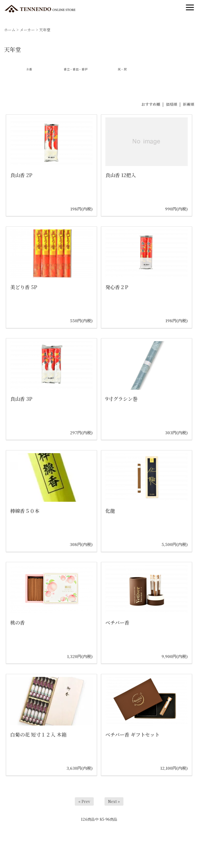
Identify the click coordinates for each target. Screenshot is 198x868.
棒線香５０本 (25, 511)
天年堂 (45, 30)
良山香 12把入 (121, 175)
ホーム (10, 30)
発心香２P (117, 287)
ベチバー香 (117, 622)
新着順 (189, 104)
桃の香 (18, 622)
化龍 (110, 511)
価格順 (172, 104)
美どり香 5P (24, 287)
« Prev (84, 801)
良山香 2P (21, 175)
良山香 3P (21, 399)
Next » (114, 801)
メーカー (27, 30)
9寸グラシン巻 (121, 399)
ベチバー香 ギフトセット (132, 734)
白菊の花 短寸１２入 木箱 (38, 734)
